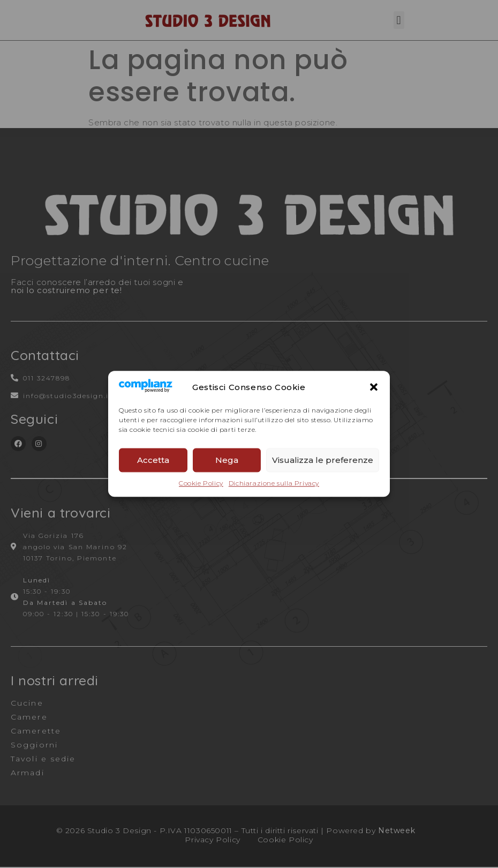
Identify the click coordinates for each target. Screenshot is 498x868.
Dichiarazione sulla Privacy (274, 484)
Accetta (153, 460)
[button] (374, 387)
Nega (227, 460)
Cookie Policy (201, 484)
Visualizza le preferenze (323, 460)
